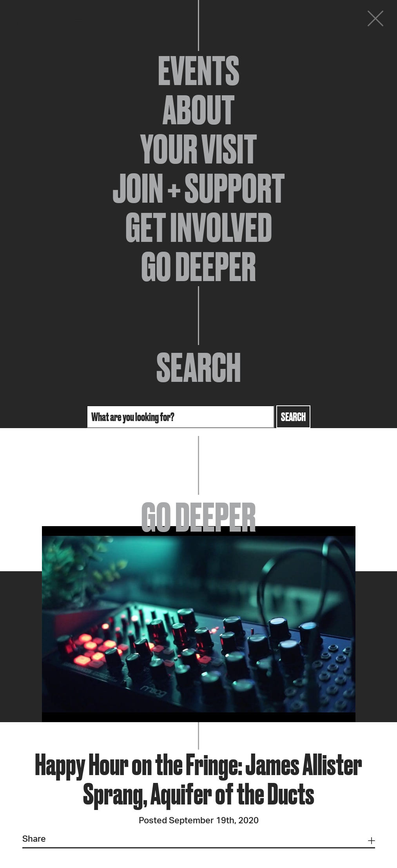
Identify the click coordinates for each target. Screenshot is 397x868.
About (199, 110)
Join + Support (199, 188)
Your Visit (199, 149)
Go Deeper (198, 267)
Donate (328, 20)
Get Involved (199, 227)
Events (199, 71)
